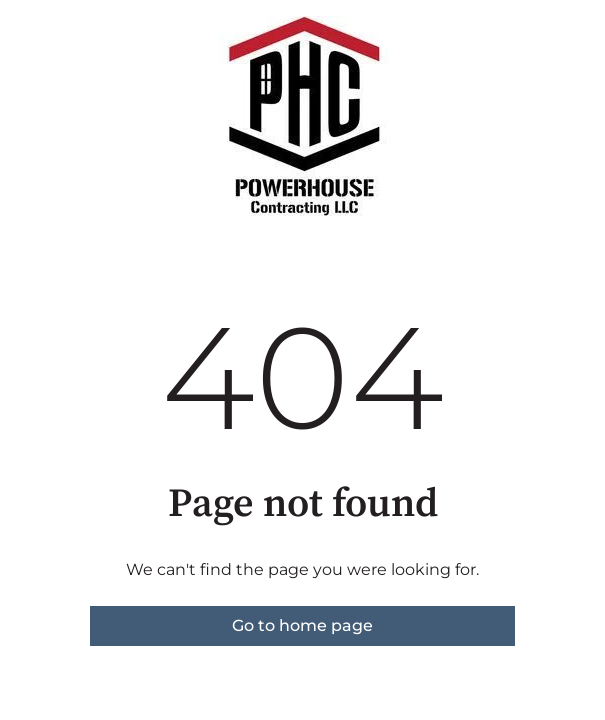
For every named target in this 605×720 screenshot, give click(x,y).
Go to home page (302, 625)
